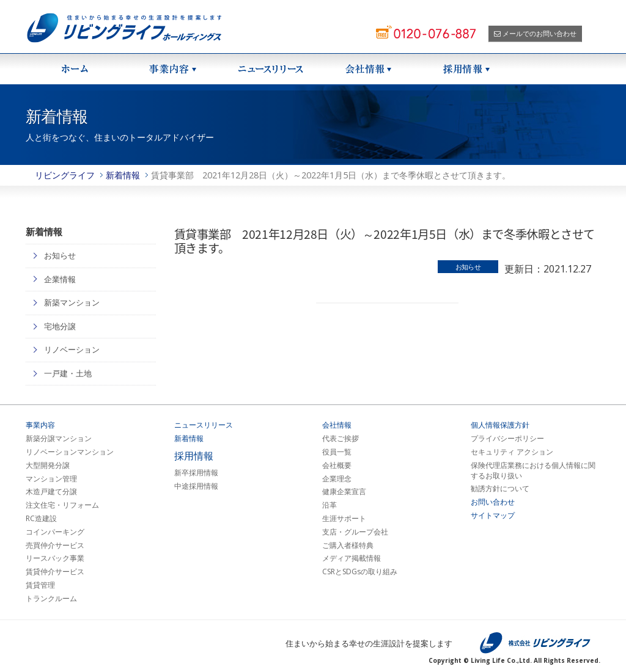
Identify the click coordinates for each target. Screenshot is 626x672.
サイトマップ (493, 516)
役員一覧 (337, 452)
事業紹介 (172, 69)
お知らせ (60, 255)
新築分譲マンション (59, 439)
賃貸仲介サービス (55, 572)
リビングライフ (65, 175)
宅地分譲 (60, 326)
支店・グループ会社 (355, 532)
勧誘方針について (500, 489)
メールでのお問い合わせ (535, 33)
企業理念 (337, 479)
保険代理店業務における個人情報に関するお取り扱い (533, 471)
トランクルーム (51, 599)
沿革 (330, 505)
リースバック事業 (55, 558)
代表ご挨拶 (341, 439)
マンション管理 (51, 479)
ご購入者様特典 (348, 546)
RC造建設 (41, 519)
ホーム (75, 69)
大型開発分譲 (48, 466)
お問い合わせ (493, 502)
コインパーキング (55, 532)
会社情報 (368, 69)
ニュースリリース (270, 69)
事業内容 (40, 425)
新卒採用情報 (196, 473)
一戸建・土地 (68, 373)
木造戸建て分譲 (51, 492)
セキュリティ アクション (512, 452)
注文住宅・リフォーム (62, 505)
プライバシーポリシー (507, 439)
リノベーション (72, 349)
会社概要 (337, 466)
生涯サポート (344, 519)
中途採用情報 (196, 486)
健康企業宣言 (344, 492)
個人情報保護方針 (500, 425)
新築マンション (72, 302)
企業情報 (60, 279)
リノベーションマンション (70, 452)
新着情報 (123, 175)
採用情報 (466, 69)
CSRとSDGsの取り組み (360, 572)
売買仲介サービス (55, 546)
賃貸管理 (40, 585)
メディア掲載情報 (352, 558)
